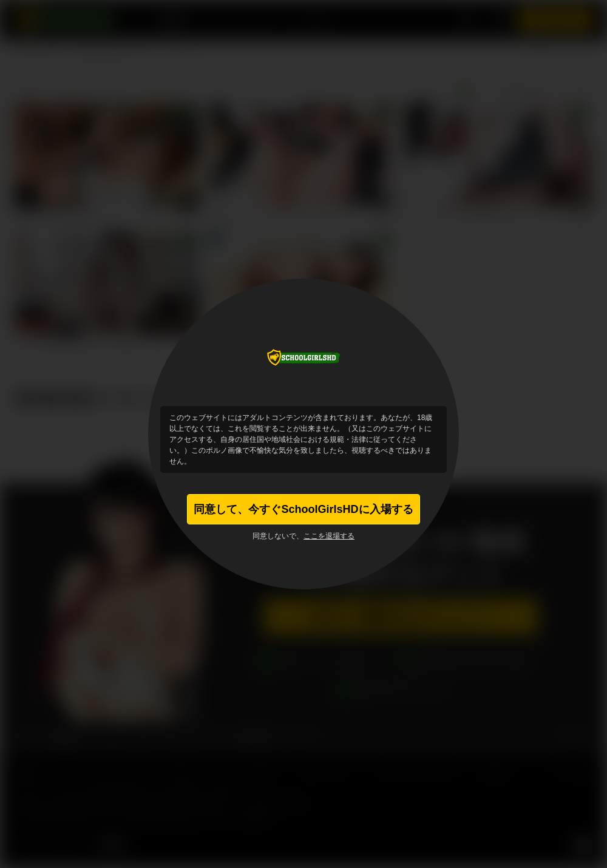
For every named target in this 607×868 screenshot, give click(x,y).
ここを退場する (329, 536)
